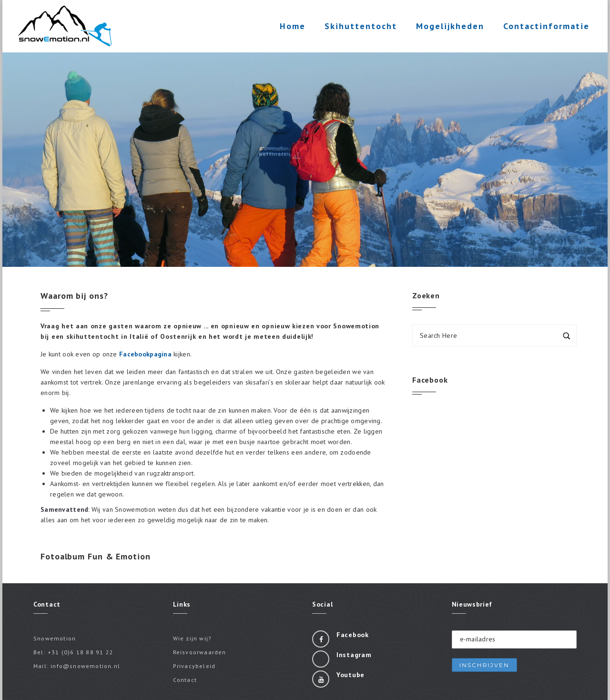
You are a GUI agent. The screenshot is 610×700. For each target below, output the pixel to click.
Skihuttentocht (360, 28)
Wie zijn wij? (193, 638)
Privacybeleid (194, 666)
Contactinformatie (545, 28)
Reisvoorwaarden (200, 652)
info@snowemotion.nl (85, 666)
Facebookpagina (145, 354)
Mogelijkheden (449, 28)
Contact (185, 680)
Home (292, 26)
